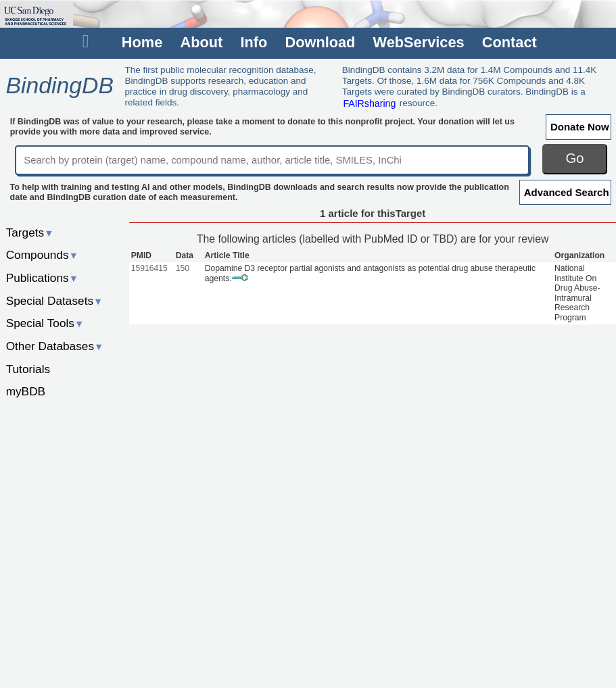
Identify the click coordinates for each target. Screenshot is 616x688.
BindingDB (59, 85)
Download (320, 42)
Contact (510, 42)
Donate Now (580, 127)
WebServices (419, 42)
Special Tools (45, 323)
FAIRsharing (369, 103)
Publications (42, 278)
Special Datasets (55, 301)
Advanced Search (567, 192)
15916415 (149, 268)
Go (575, 158)
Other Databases (55, 346)
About (201, 42)
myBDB (26, 391)
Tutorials (28, 369)
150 (183, 268)
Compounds (42, 255)
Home (142, 42)
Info (254, 42)
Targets (30, 232)
